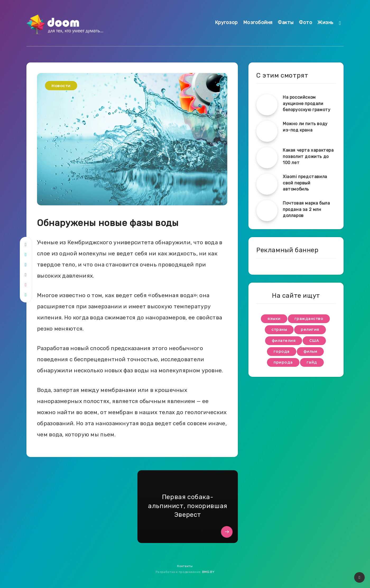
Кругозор (226, 22)
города (282, 351)
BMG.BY (208, 572)
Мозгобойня (258, 22)
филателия (284, 341)
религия (310, 329)
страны (279, 329)
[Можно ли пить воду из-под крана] (267, 131)
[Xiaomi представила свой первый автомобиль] (267, 184)
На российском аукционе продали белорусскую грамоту (307, 103)
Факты (286, 22)
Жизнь (325, 22)
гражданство (309, 319)
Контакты (185, 566)
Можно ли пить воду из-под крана (305, 127)
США (314, 341)
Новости (61, 86)
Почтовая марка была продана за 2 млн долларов (306, 209)
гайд (312, 362)
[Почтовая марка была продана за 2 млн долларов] (267, 211)
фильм (310, 351)
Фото (306, 22)
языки (274, 319)
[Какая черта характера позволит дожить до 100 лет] (267, 158)
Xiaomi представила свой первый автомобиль (305, 183)
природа (283, 362)
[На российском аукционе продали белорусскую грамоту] (267, 105)
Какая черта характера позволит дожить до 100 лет (308, 156)
